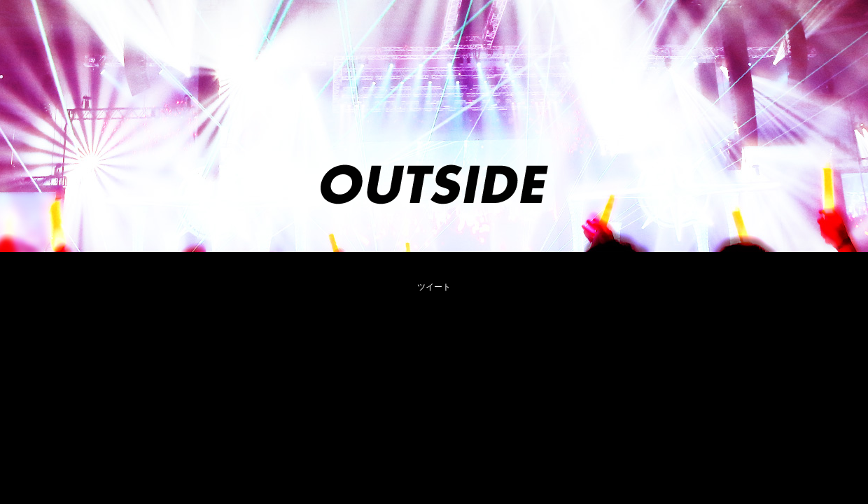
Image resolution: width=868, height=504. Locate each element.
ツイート (434, 287)
